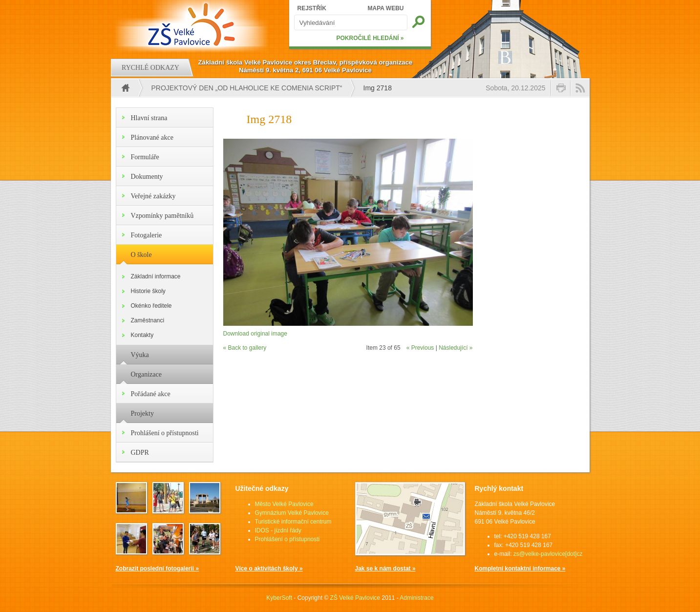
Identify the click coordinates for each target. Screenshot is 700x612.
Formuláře (145, 157)
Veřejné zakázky (153, 196)
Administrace (416, 598)
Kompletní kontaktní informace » (520, 569)
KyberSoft (279, 598)
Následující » (456, 348)
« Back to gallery (245, 348)
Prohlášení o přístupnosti (165, 433)
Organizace (146, 374)
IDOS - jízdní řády (278, 530)
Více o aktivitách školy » (269, 569)
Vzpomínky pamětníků (162, 216)
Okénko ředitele (151, 306)
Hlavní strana (149, 118)
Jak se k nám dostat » (385, 569)
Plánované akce (152, 137)
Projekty (142, 413)
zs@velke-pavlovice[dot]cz (548, 554)
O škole (141, 255)
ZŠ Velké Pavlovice (355, 598)
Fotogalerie (147, 235)
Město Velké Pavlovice (284, 504)
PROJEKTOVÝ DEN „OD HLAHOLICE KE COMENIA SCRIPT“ (247, 88)
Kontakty (142, 335)
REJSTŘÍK (312, 8)
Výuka (140, 355)
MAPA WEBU (386, 8)
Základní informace (156, 276)
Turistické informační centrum (293, 522)
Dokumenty (147, 177)
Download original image (255, 334)
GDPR (140, 453)
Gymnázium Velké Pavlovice (292, 513)
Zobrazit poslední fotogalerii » (158, 569)
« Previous (420, 348)
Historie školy (148, 291)
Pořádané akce (151, 394)
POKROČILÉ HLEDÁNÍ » (370, 38)
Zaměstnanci (148, 320)
